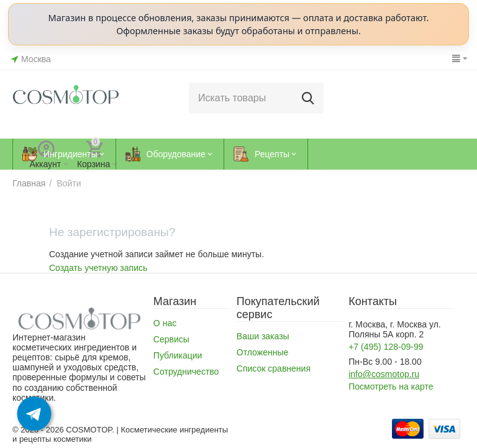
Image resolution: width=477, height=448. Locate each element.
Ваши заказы (263, 336)
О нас (165, 323)
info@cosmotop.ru (384, 374)
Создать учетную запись (98, 268)
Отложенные (262, 352)
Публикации (178, 355)
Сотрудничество (186, 372)
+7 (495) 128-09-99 (386, 347)
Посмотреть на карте (391, 386)
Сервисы (171, 339)
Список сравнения (274, 368)
